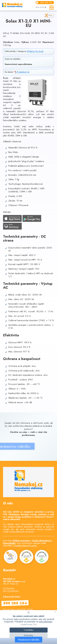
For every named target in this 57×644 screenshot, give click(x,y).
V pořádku (29, 630)
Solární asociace (21, 541)
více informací (46, 622)
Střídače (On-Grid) (35, 51)
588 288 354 (46, 3)
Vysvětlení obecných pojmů (25, 546)
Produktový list (22, 72)
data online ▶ (41, 7)
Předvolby (28, 635)
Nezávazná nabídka (29, 640)
